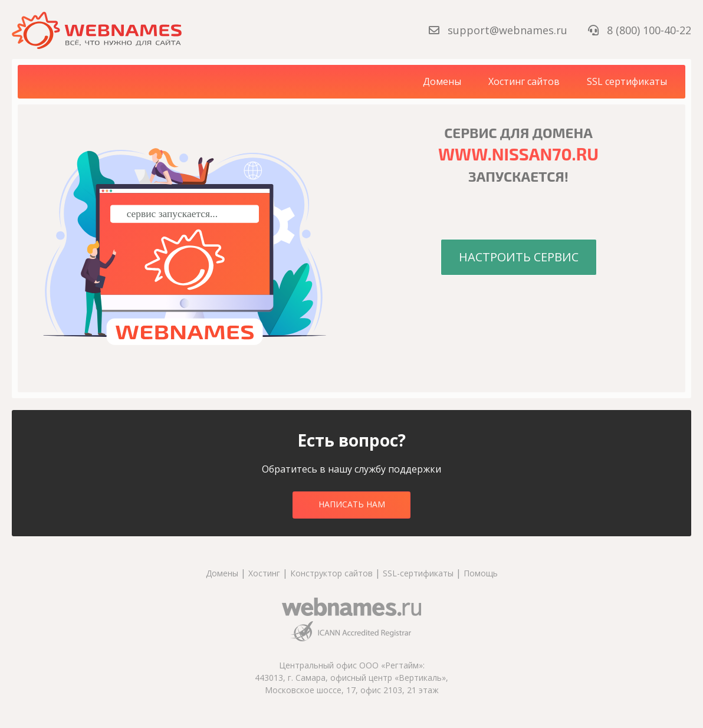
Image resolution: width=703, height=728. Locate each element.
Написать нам (352, 504)
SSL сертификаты (627, 81)
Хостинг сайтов (524, 81)
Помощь (481, 573)
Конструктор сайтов (331, 573)
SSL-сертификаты (419, 573)
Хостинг (264, 573)
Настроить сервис (519, 257)
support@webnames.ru (500, 30)
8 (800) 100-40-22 (640, 30)
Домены (442, 81)
